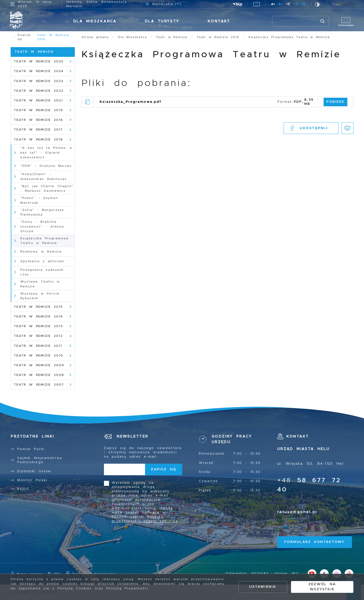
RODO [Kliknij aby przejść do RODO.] (23, 489)
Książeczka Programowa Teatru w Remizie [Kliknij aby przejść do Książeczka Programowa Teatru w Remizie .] (44, 241)
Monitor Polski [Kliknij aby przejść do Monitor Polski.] (32, 480)
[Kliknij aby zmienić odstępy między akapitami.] (304, 5)
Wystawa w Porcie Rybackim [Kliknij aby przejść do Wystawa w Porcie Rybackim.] (40, 296)
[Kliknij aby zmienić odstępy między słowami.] (296, 5)
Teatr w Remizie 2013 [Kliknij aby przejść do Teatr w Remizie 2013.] (38, 326)
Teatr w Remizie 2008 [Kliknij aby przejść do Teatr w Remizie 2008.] (39, 375)
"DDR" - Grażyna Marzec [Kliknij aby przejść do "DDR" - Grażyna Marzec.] (46, 166)
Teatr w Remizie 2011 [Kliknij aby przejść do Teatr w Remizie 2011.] (38, 346)
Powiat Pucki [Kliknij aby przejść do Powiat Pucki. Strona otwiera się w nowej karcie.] (31, 449)
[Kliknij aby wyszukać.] (323, 21)
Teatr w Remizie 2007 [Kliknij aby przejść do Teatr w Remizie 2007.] (39, 385)
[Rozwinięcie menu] (230, 439)
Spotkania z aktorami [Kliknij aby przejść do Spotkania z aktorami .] (42, 261)
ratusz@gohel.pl (297, 512)
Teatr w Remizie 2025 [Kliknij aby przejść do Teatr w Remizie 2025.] (39, 61)
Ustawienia (263, 587)
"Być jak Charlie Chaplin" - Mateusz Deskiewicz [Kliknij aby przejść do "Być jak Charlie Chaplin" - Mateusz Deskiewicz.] (47, 189)
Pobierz (335, 102)
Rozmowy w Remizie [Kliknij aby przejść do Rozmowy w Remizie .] (41, 252)
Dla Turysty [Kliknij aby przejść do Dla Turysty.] (162, 21)
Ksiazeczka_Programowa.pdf (130, 102)
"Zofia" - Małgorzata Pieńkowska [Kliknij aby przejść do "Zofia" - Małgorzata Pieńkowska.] (42, 212)
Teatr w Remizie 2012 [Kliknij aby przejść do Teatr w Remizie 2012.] (38, 336)
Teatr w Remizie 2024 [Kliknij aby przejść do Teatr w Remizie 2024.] (39, 71)
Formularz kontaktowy (314, 542)
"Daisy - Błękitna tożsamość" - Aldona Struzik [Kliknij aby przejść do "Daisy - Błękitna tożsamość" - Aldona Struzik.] (42, 227)
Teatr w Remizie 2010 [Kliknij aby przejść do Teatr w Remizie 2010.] (39, 356)
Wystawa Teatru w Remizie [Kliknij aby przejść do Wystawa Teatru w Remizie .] (40, 284)
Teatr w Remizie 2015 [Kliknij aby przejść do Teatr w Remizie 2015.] (38, 307)
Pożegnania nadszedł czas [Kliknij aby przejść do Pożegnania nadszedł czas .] (42, 272)
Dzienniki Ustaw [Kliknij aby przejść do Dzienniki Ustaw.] (34, 471)
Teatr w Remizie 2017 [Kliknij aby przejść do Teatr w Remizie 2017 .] (38, 130)
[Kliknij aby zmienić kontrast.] (318, 4)
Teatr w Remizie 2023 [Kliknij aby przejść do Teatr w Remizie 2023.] (39, 81)
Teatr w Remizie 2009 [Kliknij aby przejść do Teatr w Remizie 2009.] (39, 365)
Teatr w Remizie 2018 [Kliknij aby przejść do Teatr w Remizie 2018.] (38, 120)
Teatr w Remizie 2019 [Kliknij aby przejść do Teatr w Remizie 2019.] (38, 110)
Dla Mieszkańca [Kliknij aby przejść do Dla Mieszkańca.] (95, 21)
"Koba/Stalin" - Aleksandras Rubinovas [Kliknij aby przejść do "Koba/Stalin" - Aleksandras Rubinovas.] (44, 177)
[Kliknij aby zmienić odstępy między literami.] (281, 5)
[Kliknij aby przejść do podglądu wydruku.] (347, 128)
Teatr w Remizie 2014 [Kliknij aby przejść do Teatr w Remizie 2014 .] (38, 317)
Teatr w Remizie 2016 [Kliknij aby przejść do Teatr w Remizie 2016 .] (38, 140)
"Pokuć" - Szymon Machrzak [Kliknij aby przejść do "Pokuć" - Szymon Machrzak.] (39, 200)
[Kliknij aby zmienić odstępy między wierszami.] (288, 5)
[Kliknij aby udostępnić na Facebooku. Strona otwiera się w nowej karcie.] (311, 128)
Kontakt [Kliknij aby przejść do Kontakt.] (219, 21)
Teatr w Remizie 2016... (53, 37)
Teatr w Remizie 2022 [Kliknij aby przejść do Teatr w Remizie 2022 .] (39, 91)
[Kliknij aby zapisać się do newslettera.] (164, 470)
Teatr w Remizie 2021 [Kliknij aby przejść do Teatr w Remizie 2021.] (38, 101)
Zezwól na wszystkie (322, 587)
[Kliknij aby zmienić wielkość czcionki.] (273, 5)
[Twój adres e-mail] (124, 470)
